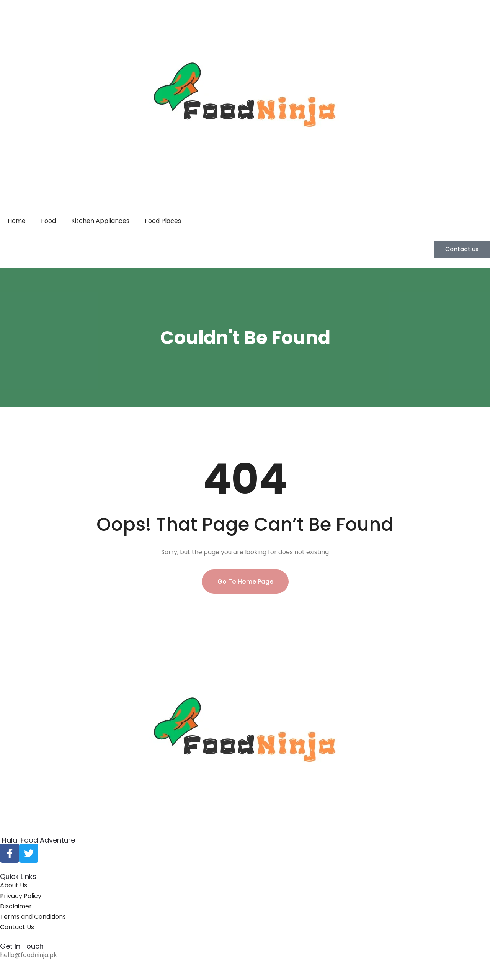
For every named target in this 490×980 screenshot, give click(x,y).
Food (48, 221)
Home (17, 221)
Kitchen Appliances (100, 221)
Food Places (163, 221)
